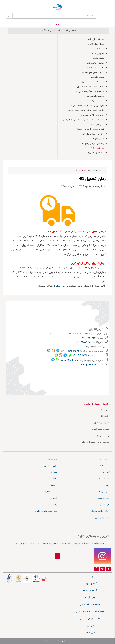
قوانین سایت (105, 466)
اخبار (108, 485)
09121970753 (89, 338)
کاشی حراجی (90, 633)
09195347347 (81, 356)
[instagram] (102, 556)
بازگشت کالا (105, 416)
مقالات (55, 479)
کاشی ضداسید (104, 479)
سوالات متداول (52, 459)
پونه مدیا (50, 641)
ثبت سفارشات (52, 505)
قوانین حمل (62, 286)
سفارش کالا (105, 410)
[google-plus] (102, 569)
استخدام (54, 472)
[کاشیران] (57, 7)
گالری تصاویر (105, 505)
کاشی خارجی (90, 584)
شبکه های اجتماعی (90, 605)
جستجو (9, 16)
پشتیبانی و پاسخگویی (101, 423)
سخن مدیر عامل (103, 492)
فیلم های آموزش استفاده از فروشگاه (96, 442)
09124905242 (74, 351)
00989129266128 (70, 360)
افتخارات (54, 498)
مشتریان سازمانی (103, 498)
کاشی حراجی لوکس (90, 619)
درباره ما (54, 485)
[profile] (57, 23)
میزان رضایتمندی (51, 466)
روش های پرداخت (90, 591)
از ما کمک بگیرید (103, 436)
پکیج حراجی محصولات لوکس (90, 612)
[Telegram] (108, 569)
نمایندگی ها (90, 598)
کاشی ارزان (90, 626)
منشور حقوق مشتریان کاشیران (46, 511)
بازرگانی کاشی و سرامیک (100, 511)
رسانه (90, 577)
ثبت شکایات (105, 459)
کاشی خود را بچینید (102, 518)
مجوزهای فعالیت (51, 492)
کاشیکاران (106, 472)
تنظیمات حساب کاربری (101, 429)
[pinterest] (96, 569)
